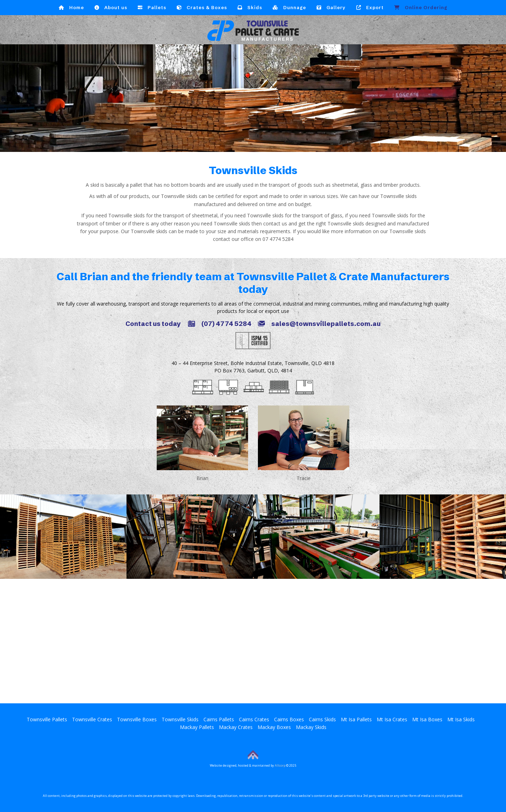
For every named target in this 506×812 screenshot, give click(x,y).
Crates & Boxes (202, 7)
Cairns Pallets (219, 719)
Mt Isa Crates (392, 719)
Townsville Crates (92, 719)
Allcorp (280, 765)
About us (111, 7)
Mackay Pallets (197, 727)
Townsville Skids (180, 719)
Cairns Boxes (289, 719)
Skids (250, 7)
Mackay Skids (311, 727)
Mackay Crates (236, 727)
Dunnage (289, 7)
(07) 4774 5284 (220, 324)
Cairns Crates (254, 719)
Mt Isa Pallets (356, 719)
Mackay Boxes (274, 727)
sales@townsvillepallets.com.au (319, 324)
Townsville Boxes (137, 719)
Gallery (331, 7)
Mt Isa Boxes (427, 719)
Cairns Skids (322, 719)
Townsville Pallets (47, 719)
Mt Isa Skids (461, 719)
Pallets (152, 7)
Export (370, 7)
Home (71, 7)
